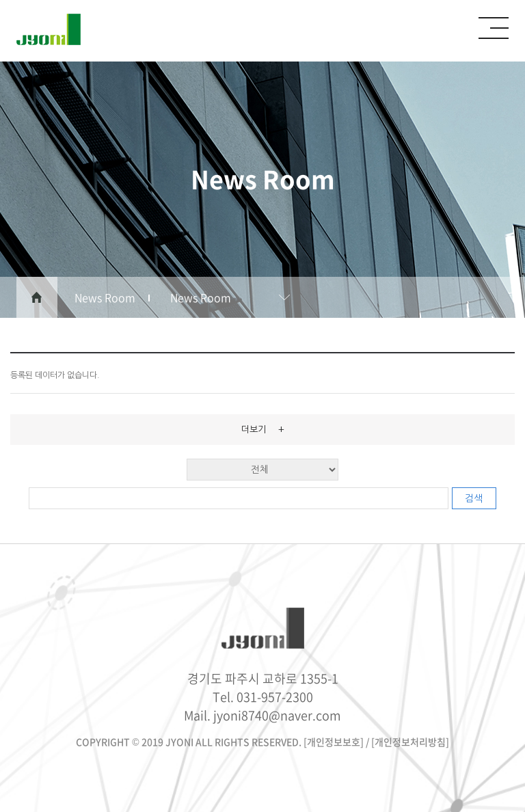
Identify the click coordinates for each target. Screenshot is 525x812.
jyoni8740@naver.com (277, 715)
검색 (474, 498)
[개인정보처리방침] (410, 742)
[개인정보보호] (334, 742)
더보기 (263, 429)
